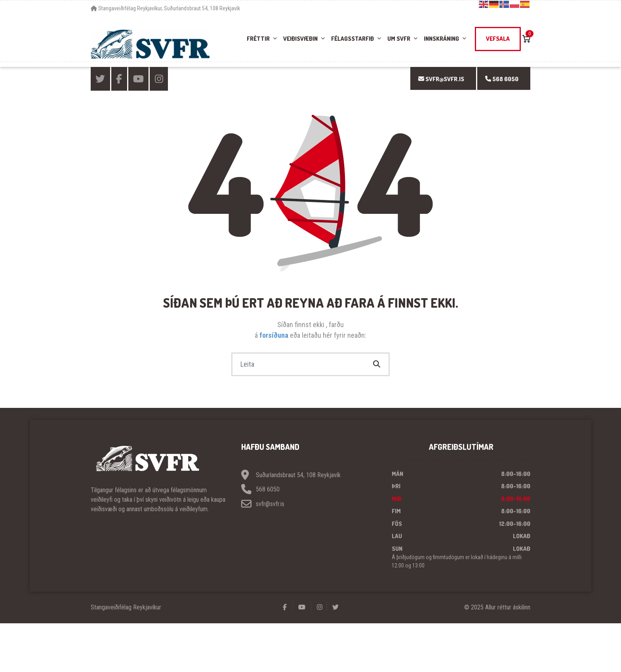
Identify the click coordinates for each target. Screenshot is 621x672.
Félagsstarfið (352, 39)
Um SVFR (399, 39)
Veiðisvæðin (300, 39)
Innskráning (441, 39)
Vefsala (498, 39)
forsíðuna (275, 335)
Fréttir (258, 39)
